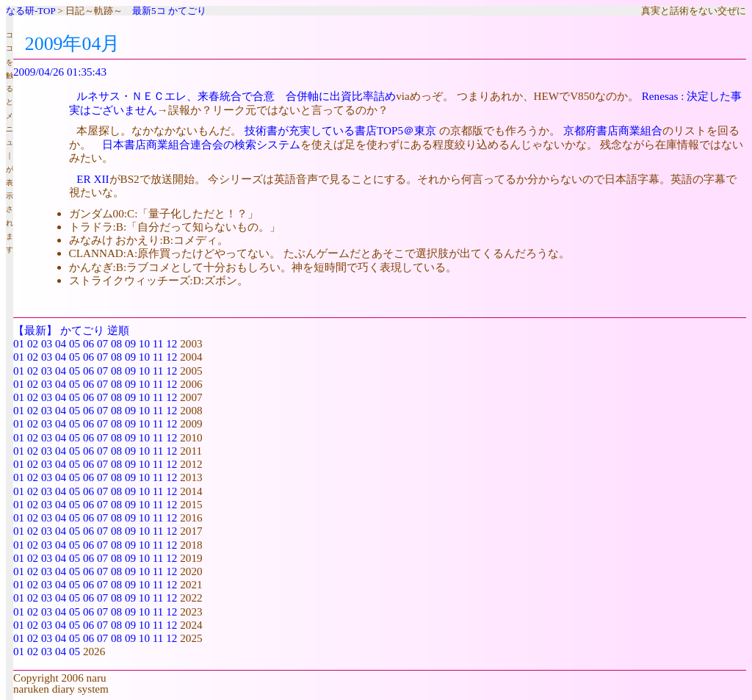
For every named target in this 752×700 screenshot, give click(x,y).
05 (75, 343)
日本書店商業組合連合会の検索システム (201, 144)
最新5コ (149, 11)
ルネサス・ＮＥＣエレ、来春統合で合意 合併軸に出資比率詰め (236, 96)
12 (171, 343)
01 (19, 343)
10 (144, 343)
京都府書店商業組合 (613, 130)
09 (130, 343)
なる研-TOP (30, 11)
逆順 (118, 330)
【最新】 (35, 330)
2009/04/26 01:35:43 (60, 72)
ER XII (93, 179)
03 (47, 343)
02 (33, 343)
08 (116, 343)
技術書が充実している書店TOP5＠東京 (340, 130)
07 (102, 343)
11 (158, 343)
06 (88, 343)
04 (61, 343)
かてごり (187, 11)
